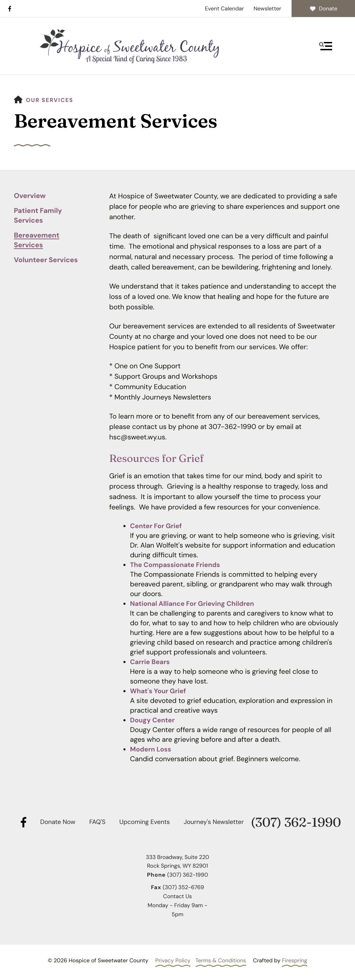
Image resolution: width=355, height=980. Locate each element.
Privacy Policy (173, 960)
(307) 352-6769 (183, 887)
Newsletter (267, 8)
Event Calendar (224, 8)
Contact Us (177, 896)
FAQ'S (97, 822)
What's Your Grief (159, 691)
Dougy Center (153, 720)
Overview (30, 196)
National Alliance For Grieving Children (195, 604)
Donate (323, 8)
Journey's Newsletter (214, 822)
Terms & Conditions (221, 960)
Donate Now (58, 822)
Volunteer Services (46, 260)
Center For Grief (157, 526)
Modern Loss (151, 749)
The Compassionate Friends (177, 565)
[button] (326, 46)
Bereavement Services (37, 240)
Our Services (50, 100)
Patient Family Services (38, 216)
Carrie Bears (151, 662)
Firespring (295, 960)
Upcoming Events (144, 822)
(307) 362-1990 (296, 822)
